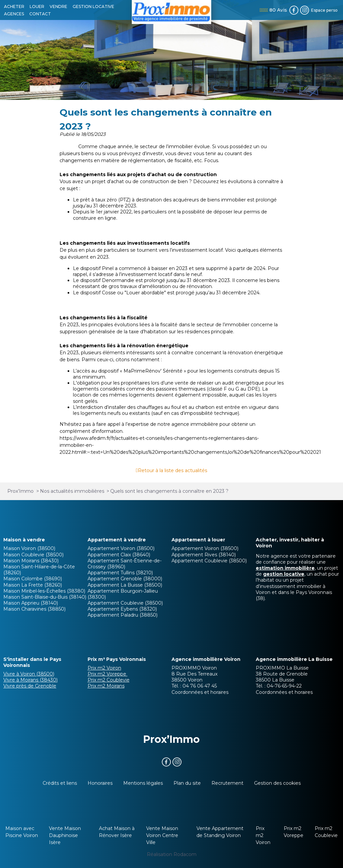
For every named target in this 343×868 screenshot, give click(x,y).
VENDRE (58, 6)
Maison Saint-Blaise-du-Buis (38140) (45, 597)
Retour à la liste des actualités (172, 470)
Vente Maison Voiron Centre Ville (162, 835)
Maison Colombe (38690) (33, 579)
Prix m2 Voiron (104, 668)
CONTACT (40, 14)
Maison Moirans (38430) (31, 561)
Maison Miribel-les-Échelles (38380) (44, 591)
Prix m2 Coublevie (109, 680)
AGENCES (14, 14)
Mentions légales (143, 783)
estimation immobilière (285, 568)
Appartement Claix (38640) (119, 555)
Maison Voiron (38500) (29, 548)
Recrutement (227, 783)
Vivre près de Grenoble (30, 686)
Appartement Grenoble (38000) (125, 579)
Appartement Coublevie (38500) (125, 603)
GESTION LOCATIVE (93, 6)
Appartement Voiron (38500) (121, 548)
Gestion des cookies (277, 783)
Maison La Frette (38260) (33, 585)
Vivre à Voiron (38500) (29, 674)
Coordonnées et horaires (200, 692)
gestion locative (284, 574)
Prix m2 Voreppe (108, 674)
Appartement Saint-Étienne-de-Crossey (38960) (125, 564)
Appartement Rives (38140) (204, 555)
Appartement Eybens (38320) (122, 609)
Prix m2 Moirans (106, 686)
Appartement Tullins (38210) (120, 573)
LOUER (37, 6)
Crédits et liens (60, 783)
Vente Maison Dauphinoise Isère (65, 835)
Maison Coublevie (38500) (33, 555)
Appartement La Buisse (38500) (125, 585)
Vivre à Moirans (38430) (30, 680)
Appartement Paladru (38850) (123, 615)
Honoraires (100, 783)
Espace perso (324, 10)
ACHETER (14, 6)
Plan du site (187, 783)
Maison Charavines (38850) (34, 609)
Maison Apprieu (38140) (31, 603)
